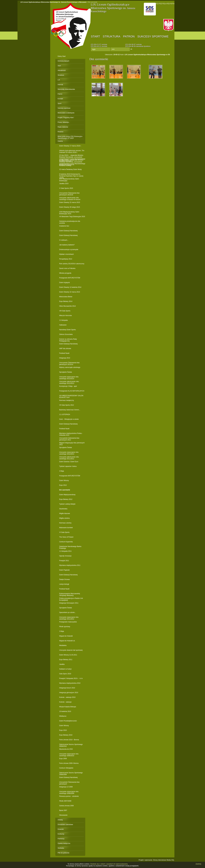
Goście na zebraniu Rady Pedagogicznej (68, 340)
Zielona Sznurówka (66, 334)
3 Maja (62, 471)
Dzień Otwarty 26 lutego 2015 (70, 207)
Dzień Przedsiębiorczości (68, 721)
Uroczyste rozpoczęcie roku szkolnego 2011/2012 (69, 618)
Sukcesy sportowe (153, 36)
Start (95, 36)
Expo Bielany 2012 (66, 499)
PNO (150, 9)
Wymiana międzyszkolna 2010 (70, 683)
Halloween (63, 325)
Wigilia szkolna (64, 518)
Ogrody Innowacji (65, 556)
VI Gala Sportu (64, 532)
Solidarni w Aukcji (65, 669)
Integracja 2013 (65, 358)
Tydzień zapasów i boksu (68, 466)
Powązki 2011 (64, 561)
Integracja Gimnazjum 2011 (69, 603)
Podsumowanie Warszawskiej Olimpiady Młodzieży (70, 594)
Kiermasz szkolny (65, 523)
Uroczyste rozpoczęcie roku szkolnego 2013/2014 (69, 378)
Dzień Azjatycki (65, 283)
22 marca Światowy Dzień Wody (70, 169)
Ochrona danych (63, 61)
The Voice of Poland (66, 537)
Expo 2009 (63, 759)
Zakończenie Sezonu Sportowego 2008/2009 (71, 774)
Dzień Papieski (64, 570)
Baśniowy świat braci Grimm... (70, 410)
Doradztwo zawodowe (65, 825)
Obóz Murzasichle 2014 (67, 306)
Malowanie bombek (66, 528)
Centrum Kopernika (66, 542)
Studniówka (63, 509)
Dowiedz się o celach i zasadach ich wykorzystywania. (109, 864)
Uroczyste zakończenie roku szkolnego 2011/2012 (69, 458)
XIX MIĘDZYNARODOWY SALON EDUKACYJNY (71, 396)
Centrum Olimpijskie (66, 768)
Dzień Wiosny (64, 480)
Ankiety (60, 820)
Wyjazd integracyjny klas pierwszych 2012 (72, 444)
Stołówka (61, 848)
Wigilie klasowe (65, 513)
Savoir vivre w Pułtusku (67, 268)
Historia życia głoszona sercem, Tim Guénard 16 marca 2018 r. (72, 151)
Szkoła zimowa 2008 (66, 806)
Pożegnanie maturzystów (68, 622)
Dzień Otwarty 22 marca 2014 (70, 292)
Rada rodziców (63, 127)
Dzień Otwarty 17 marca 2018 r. (70, 146)
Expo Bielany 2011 (66, 660)
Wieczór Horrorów (66, 316)
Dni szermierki (65, 490)
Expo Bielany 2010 (66, 735)
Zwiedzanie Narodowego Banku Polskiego (70, 547)
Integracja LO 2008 (66, 787)
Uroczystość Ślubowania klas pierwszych (69, 783)
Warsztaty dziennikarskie (66, 89)
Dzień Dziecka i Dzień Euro (69, 462)
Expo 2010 (63, 730)
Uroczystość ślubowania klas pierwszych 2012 (69, 439)
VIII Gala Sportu (65, 311)
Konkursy (61, 834)
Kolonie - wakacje (65, 702)
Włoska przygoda (65, 273)
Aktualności (62, 70)
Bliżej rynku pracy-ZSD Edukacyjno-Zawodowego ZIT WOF (70, 137)
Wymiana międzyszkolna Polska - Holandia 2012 (71, 434)
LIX (59, 80)
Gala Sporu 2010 (65, 674)
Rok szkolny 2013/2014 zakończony (72, 264)
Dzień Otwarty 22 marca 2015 (70, 202)
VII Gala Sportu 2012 (67, 405)
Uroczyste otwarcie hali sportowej (71, 650)
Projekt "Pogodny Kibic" (66, 118)
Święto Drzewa (64, 579)
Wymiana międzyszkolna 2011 (70, 565)
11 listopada (63, 320)
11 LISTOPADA (65, 414)
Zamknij (198, 864)
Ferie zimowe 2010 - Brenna (69, 740)
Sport (60, 103)
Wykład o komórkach (66, 254)
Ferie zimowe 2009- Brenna (69, 763)
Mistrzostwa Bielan (66, 297)
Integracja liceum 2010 (67, 688)
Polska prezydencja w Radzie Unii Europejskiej (71, 599)
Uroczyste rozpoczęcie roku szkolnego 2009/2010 (69, 755)
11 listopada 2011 (65, 551)
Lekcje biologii (64, 584)
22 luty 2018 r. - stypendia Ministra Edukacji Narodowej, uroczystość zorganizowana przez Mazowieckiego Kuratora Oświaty (72, 156)
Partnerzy (61, 839)
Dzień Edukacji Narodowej (68, 231)
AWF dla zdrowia (65, 349)
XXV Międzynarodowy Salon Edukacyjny (69, 180)
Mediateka (63, 645)
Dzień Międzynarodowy (67, 495)
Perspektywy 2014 (66, 259)
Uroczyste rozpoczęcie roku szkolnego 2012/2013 (69, 453)
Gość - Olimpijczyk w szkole (69, 419)
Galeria (60, 141)
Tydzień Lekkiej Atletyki (67, 504)
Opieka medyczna (64, 843)
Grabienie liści (64, 226)
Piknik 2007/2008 (65, 801)
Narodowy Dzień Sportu (68, 330)
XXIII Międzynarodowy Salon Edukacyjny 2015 (69, 213)
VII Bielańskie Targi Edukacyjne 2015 (72, 217)
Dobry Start (62, 56)
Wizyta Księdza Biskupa (68, 707)
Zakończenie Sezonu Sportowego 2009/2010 (71, 745)
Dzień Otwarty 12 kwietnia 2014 (70, 287)
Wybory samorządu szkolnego (70, 367)
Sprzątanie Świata (66, 372)
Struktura (112, 36)
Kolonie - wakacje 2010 (67, 697)
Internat (60, 85)
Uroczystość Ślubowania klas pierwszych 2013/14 (69, 363)
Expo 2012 (63, 485)
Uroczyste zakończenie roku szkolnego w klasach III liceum (70, 199)
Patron (129, 36)
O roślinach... (64, 240)
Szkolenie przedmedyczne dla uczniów (70, 222)
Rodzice (60, 132)
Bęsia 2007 (63, 810)
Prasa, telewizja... (64, 122)
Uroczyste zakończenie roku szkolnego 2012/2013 (69, 382)
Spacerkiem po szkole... (68, 612)
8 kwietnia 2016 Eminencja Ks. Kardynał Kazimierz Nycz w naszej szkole (71, 175)
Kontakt (60, 99)
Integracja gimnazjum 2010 (69, 693)
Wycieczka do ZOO (66, 749)
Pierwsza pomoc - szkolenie (69, 796)
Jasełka (62, 664)
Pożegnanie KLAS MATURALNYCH (72, 391)
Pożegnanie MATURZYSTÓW (70, 278)
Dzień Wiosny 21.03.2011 (68, 655)
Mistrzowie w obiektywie (66, 113)
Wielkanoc (63, 716)
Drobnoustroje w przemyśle (69, 250)
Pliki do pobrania (63, 853)
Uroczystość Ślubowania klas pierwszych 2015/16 (69, 194)
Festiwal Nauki (64, 353)
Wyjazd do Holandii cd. (67, 641)
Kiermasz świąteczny (67, 400)
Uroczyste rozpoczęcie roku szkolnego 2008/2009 (69, 792)
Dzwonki (61, 829)
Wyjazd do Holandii (66, 636)
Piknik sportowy (65, 627)
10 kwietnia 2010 (65, 711)
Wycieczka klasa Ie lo (67, 165)
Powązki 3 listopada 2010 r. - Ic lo (71, 678)
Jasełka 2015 (64, 184)
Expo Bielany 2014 (66, 301)
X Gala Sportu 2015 (66, 188)
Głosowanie (63, 815)
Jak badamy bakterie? (67, 245)
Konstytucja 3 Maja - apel (68, 386)
